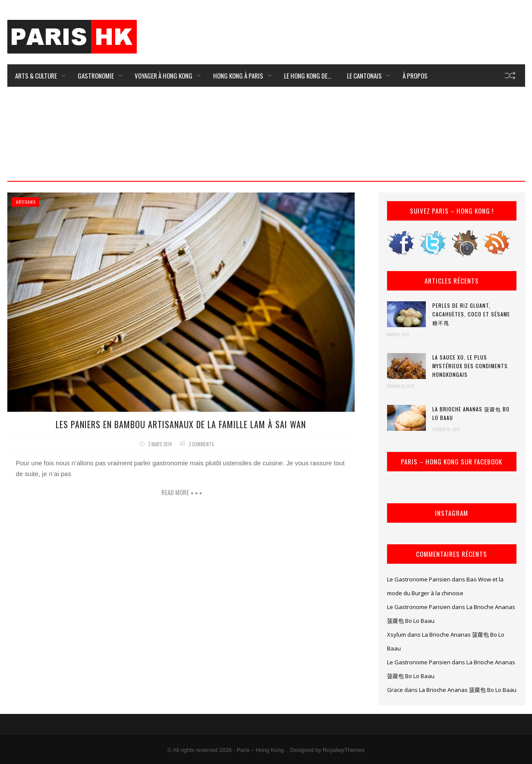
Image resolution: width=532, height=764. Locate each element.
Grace (395, 690)
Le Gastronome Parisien (419, 579)
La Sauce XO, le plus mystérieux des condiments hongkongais (470, 366)
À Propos (415, 76)
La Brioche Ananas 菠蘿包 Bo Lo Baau (471, 413)
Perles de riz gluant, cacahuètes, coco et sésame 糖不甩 (471, 314)
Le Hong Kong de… (308, 76)
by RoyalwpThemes (340, 750)
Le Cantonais (364, 76)
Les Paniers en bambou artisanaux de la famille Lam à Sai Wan (181, 424)
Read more (175, 492)
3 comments (201, 444)
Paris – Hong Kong (260, 750)
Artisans (26, 202)
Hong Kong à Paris (238, 76)
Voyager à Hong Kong (164, 76)
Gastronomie (96, 76)
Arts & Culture (36, 76)
